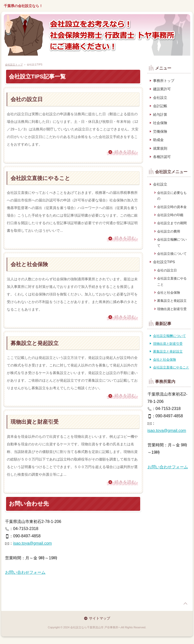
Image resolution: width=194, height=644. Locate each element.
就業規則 (160, 148)
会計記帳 (160, 106)
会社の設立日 (27, 99)
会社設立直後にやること (40, 178)
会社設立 (160, 98)
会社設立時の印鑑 (170, 215)
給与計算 (160, 114)
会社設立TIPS (164, 262)
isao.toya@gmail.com (32, 543)
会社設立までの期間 (172, 223)
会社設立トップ (14, 65)
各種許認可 (162, 157)
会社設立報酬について (172, 242)
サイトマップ (100, 618)
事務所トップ (164, 81)
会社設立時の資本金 (172, 207)
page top (185, 604)
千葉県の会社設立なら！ (23, 6)
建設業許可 (162, 89)
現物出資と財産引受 (35, 422)
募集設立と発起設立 (35, 343)
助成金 (158, 140)
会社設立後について (172, 254)
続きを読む (125, 152)
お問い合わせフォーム (25, 572)
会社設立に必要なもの (172, 196)
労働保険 (160, 131)
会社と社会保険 (29, 264)
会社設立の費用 (169, 231)
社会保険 (160, 123)
